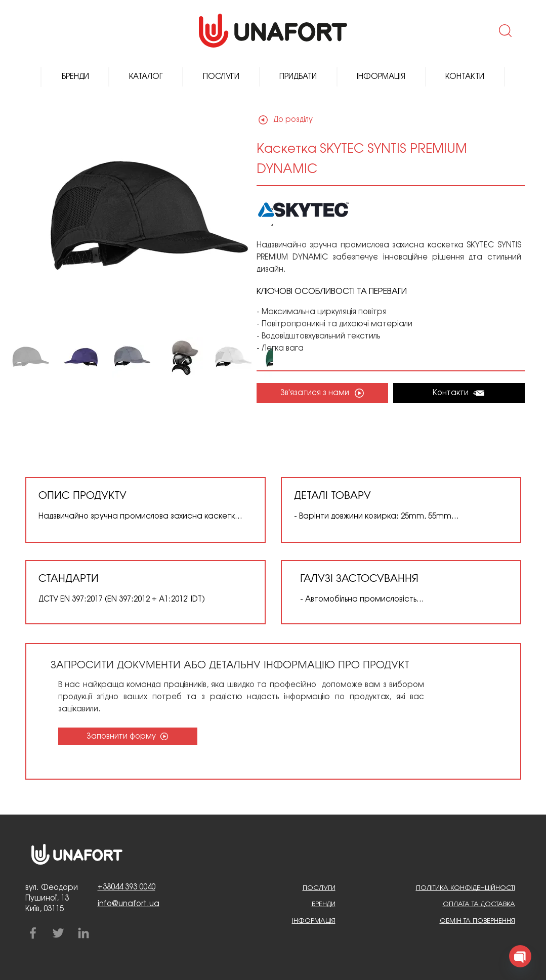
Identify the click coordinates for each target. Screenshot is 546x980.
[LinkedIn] (83, 933)
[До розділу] (292, 120)
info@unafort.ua (129, 904)
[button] (504, 30)
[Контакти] (459, 393)
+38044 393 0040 (127, 887)
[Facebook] (33, 933)
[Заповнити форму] (128, 736)
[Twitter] (58, 933)
